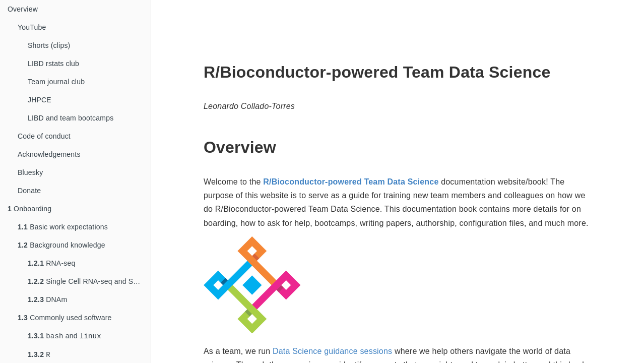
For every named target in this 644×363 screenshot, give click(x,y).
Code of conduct (44, 136)
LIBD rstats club (53, 64)
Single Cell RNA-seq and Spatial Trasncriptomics (89, 281)
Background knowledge (61, 245)
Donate (29, 191)
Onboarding (29, 209)
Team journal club (56, 82)
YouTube (32, 27)
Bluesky (30, 172)
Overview (23, 9)
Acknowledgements (49, 154)
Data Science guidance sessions (332, 351)
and (65, 337)
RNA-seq (51, 263)
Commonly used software (65, 318)
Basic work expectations (63, 227)
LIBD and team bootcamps (71, 118)
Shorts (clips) (49, 45)
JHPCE (40, 100)
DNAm (47, 299)
